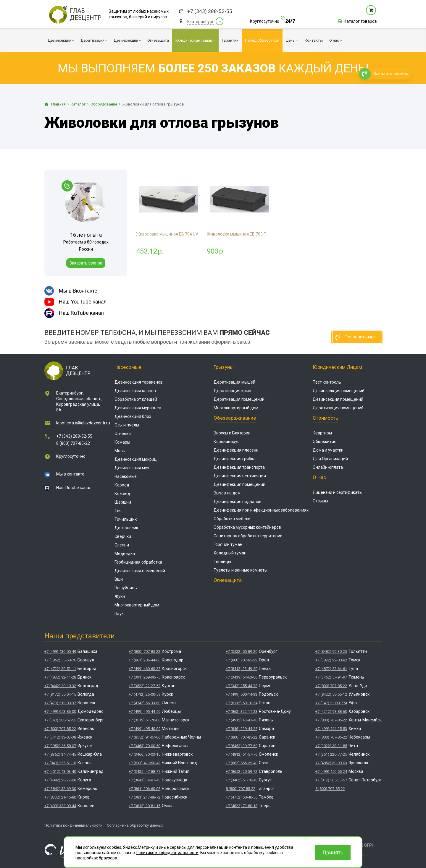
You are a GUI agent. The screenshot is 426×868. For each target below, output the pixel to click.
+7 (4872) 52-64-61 (331, 669)
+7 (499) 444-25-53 (331, 729)
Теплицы (222, 562)
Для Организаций (330, 459)
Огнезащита (228, 580)
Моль (120, 451)
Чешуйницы (126, 588)
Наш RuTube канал (74, 313)
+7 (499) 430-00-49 (60, 652)
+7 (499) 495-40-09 (145, 729)
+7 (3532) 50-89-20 (242, 652)
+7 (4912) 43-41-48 (242, 720)
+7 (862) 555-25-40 (242, 763)
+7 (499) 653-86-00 (60, 712)
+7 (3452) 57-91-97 (331, 677)
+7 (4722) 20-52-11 (60, 669)
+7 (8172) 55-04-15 (60, 694)
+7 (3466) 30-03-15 (145, 754)
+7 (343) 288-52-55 (210, 11)
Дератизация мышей (234, 382)
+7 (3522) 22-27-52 (145, 686)
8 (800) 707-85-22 (73, 443)
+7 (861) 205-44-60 (145, 660)
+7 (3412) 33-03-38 (60, 737)
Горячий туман (228, 544)
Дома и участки (328, 450)
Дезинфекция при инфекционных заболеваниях (261, 510)
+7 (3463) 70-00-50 (145, 746)
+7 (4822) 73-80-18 (242, 806)
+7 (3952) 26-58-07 (60, 746)
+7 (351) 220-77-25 (331, 754)
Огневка (123, 434)
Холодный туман (230, 553)
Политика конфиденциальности (73, 825)
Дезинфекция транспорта (239, 467)
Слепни (122, 545)
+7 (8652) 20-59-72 (242, 772)
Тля (118, 511)
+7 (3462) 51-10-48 (242, 780)
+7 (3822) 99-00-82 (331, 660)
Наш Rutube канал (74, 488)
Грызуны (224, 367)
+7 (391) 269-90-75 (145, 677)
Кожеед (122, 494)
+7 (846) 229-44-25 (242, 729)
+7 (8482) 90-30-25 (331, 652)
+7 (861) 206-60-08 (145, 789)
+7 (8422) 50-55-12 (331, 694)
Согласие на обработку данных (135, 825)
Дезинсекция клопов (135, 391)
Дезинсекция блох (133, 416)
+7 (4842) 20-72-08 (60, 780)
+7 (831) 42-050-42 (145, 763)
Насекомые (128, 367)
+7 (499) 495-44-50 (145, 712)
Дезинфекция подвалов (238, 502)
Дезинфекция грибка (235, 459)
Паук (119, 614)
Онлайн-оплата (328, 467)
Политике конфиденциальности (167, 853)
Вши (119, 579)
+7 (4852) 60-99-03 (331, 763)
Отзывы (320, 501)
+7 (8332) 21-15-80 (60, 797)
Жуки (120, 596)
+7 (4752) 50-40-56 (242, 797)
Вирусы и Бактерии (232, 433)
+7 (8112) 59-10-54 (242, 703)
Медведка (125, 554)
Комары (122, 442)
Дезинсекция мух (132, 468)
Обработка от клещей (136, 399)
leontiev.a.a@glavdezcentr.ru (83, 423)
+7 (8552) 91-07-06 (145, 737)
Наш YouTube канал (75, 302)
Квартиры (322, 433)
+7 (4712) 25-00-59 (145, 694)
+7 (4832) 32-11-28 (60, 677)
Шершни (123, 502)
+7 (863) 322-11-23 (242, 712)
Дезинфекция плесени (236, 450)
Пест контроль (327, 382)
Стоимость (325, 418)
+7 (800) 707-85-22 (60, 729)
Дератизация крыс (232, 391)
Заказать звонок (86, 263)
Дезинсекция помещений (140, 571)
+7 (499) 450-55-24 (331, 772)
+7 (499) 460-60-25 (145, 669)
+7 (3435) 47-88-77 (145, 772)
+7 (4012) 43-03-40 (60, 772)
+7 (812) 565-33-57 (331, 780)
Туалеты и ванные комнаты (241, 570)
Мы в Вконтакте (71, 291)
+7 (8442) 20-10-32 (60, 686)
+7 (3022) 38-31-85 (331, 746)
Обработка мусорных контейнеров (247, 527)
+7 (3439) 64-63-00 (242, 677)
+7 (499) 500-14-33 (242, 694)
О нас (319, 477)
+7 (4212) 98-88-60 (331, 712)
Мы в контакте (70, 474)
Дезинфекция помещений (239, 484)
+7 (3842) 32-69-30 (60, 789)
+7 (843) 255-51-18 (60, 763)
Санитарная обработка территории (248, 536)
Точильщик (126, 519)
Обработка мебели (232, 519)
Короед (122, 485)
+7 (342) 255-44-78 (242, 686)
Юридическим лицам (337, 367)
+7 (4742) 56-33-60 (145, 703)
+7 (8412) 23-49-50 (242, 669)
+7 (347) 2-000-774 (331, 703)
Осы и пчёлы (127, 425)
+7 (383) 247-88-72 (145, 797)
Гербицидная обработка (138, 562)
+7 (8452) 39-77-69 (242, 746)
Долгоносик (126, 528)
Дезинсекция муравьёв (138, 408)
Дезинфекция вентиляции (240, 476)
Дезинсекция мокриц (136, 459)
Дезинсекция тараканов (139, 382)
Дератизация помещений (239, 399)
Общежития (325, 442)
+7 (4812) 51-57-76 (242, 754)
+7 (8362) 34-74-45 (60, 754)
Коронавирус (226, 442)
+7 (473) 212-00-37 (60, 703)
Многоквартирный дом (137, 605)
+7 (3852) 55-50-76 (60, 660)
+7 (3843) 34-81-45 (145, 780)
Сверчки (123, 536)
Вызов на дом (227, 493)
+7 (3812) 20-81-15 (145, 806)
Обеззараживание (235, 418)
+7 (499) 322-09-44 (60, 806)
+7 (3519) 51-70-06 (145, 720)
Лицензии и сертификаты (338, 492)
